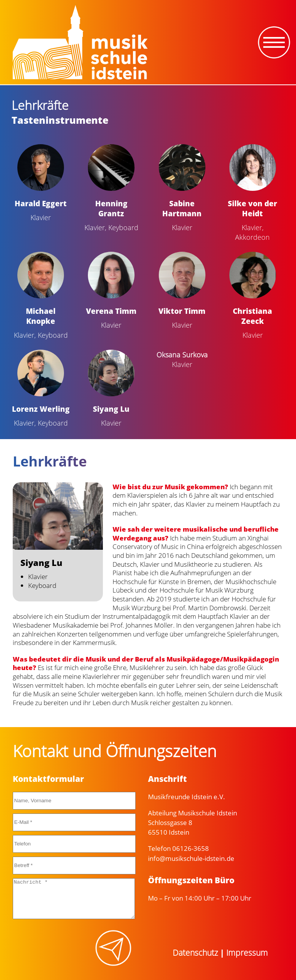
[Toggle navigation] (274, 42)
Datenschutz (195, 953)
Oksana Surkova (182, 354)
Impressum (247, 953)
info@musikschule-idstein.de (191, 858)
